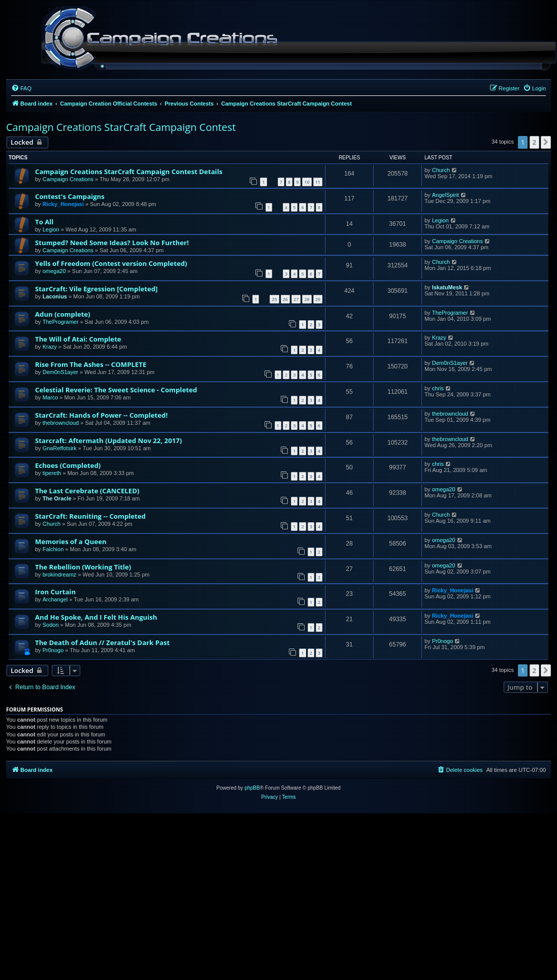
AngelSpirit (446, 195)
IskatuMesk (447, 287)
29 (318, 299)
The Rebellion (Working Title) (83, 567)
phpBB (252, 788)
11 (318, 182)
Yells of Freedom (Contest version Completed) (111, 263)
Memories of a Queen (71, 542)
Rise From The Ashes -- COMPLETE (91, 364)
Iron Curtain (55, 592)
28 (307, 299)
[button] (546, 142)
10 (307, 182)
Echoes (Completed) (68, 465)
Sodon (51, 625)
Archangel (55, 599)
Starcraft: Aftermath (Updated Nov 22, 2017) (108, 441)
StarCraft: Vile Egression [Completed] (96, 289)
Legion (51, 229)
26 (285, 299)
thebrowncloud (61, 423)
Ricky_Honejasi (63, 204)
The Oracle (57, 498)
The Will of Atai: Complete (78, 339)
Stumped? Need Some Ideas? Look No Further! (112, 243)
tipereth (52, 473)
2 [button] (534, 142)
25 (274, 299)
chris (438, 388)
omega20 (54, 271)
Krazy (50, 347)
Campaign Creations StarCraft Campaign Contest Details (129, 172)
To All (44, 222)
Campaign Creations (68, 179)
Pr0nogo (53, 650)
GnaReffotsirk (60, 448)
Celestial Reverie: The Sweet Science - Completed (116, 390)
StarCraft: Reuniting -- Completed (90, 516)
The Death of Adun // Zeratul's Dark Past (102, 643)
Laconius (55, 296)
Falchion (53, 549)
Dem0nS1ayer (60, 372)
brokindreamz (60, 575)
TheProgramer (61, 322)
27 (296, 299)
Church (441, 170)
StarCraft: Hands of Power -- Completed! (101, 415)
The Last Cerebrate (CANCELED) (87, 491)
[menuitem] (21, 88)
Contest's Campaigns (70, 196)
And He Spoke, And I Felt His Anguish (96, 617)
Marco (51, 397)
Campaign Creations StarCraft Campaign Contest (121, 127)
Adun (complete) (63, 314)
